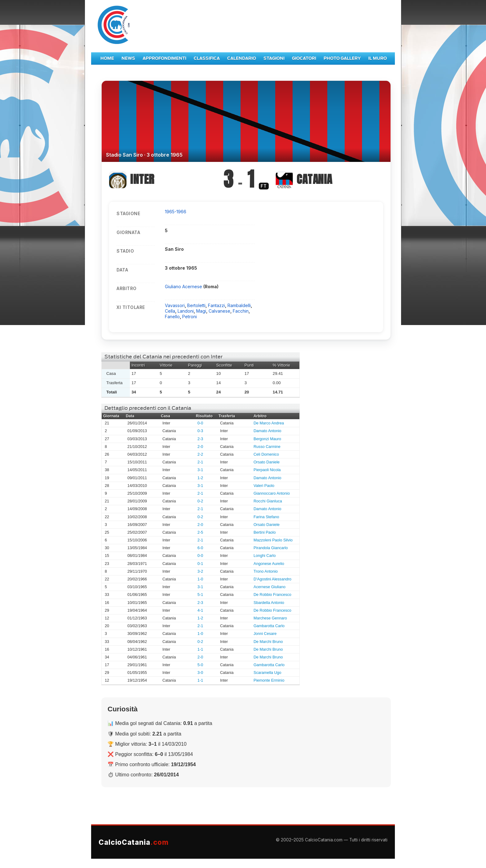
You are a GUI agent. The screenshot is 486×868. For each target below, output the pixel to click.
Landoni (186, 311)
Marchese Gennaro (270, 618)
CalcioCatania (134, 842)
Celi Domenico (266, 454)
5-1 (200, 595)
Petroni (190, 317)
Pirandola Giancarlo (271, 548)
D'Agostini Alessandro (272, 579)
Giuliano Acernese (184, 286)
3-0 (200, 673)
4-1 (200, 610)
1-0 (200, 579)
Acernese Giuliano (270, 587)
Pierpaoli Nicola (267, 470)
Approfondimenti (164, 58)
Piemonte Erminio (269, 680)
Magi (201, 311)
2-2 (200, 454)
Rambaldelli (239, 305)
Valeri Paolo (264, 486)
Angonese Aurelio (269, 564)
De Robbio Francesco (272, 595)
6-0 (200, 548)
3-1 (200, 470)
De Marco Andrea (269, 423)
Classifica (207, 58)
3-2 (200, 571)
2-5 (200, 532)
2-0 (200, 447)
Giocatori (304, 58)
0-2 (200, 501)
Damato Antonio (267, 431)
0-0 (200, 423)
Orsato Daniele (267, 462)
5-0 (200, 665)
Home (107, 58)
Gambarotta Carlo (269, 626)
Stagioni (274, 58)
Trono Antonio (266, 571)
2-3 (200, 439)
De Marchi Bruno (268, 642)
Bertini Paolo (265, 532)
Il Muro (378, 58)
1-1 (200, 649)
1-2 (200, 478)
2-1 (200, 462)
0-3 (200, 431)
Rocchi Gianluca (268, 501)
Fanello (172, 317)
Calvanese (219, 311)
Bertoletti (196, 305)
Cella (170, 311)
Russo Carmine (267, 447)
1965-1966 (176, 212)
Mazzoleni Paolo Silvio (273, 540)
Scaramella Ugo (267, 673)
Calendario (242, 58)
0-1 (200, 564)
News (128, 58)
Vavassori (175, 305)
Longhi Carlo (265, 556)
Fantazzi (216, 305)
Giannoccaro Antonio (272, 493)
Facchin (241, 311)
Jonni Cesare (265, 634)
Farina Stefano (266, 517)
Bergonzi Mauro (267, 439)
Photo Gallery (342, 58)
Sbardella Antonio (269, 603)
